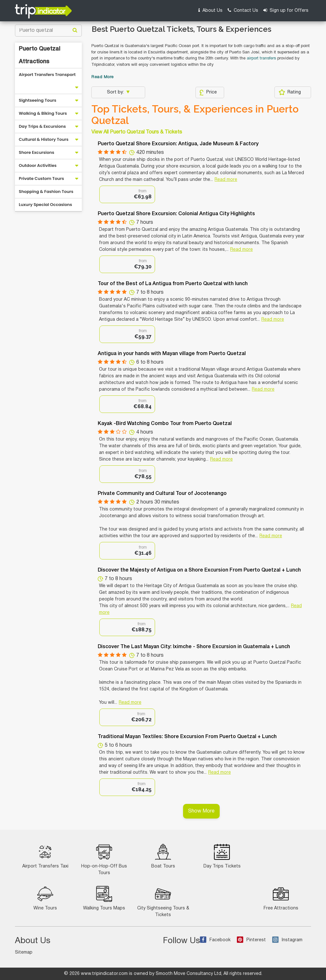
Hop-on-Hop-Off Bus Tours (104, 860)
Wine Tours (45, 898)
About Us (210, 10)
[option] (127, 194)
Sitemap (24, 953)
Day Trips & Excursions (42, 126)
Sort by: (116, 92)
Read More (103, 77)
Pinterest (251, 940)
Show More (201, 811)
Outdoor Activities (38, 165)
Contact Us (243, 10)
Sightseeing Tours (38, 100)
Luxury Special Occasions (45, 205)
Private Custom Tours (41, 178)
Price (208, 93)
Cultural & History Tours (44, 139)
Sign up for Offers (286, 10)
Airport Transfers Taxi (45, 856)
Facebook (215, 940)
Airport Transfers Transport (47, 75)
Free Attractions (281, 898)
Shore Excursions (36, 152)
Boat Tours (163, 856)
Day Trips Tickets (222, 856)
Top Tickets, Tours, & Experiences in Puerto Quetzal (195, 115)
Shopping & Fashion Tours (46, 192)
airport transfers (261, 58)
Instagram (287, 940)
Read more (226, 180)
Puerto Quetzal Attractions (39, 55)
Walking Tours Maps (104, 898)
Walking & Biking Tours (43, 113)
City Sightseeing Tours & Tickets (163, 901)
